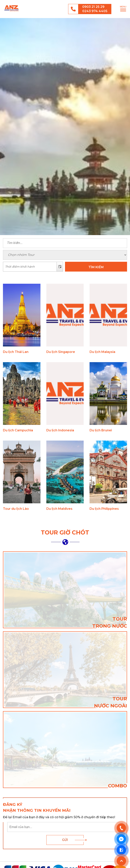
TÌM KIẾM (96, 267)
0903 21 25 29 (93, 7)
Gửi (65, 840)
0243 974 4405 (95, 11)
